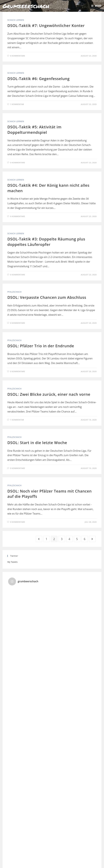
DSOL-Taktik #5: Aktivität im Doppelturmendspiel (34, 130)
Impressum (47, 860)
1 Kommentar (17, 104)
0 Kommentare (18, 56)
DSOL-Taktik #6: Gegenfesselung (38, 79)
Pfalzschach (14, 292)
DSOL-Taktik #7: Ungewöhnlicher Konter (46, 25)
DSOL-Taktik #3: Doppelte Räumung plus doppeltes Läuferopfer (46, 242)
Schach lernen (16, 20)
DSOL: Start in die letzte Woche (37, 443)
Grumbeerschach (26, 6)
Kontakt (58, 860)
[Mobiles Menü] (96, 6)
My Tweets (12, 562)
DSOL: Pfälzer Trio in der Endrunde (41, 346)
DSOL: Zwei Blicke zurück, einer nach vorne (49, 394)
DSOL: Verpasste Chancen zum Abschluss (47, 297)
